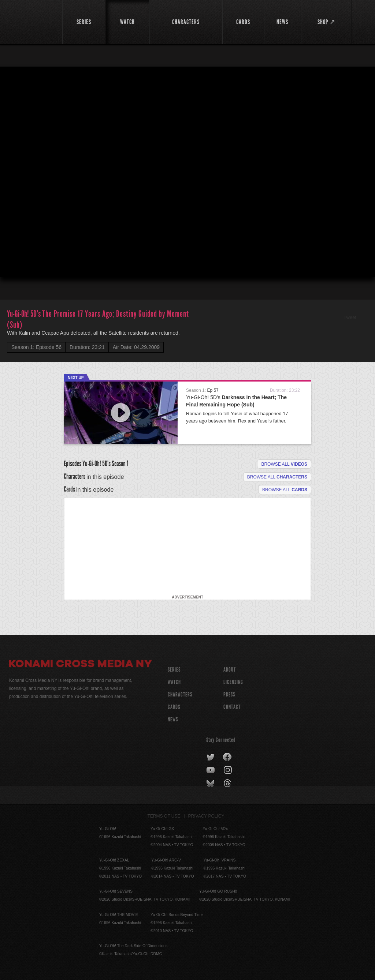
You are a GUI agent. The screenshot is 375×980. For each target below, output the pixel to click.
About (230, 670)
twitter (211, 757)
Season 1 (120, 463)
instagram (228, 770)
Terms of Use (164, 816)
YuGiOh (31, 22)
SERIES (174, 670)
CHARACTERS (180, 694)
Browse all (284, 464)
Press (229, 694)
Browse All (285, 490)
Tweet (350, 317)
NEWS (173, 719)
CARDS (174, 707)
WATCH (174, 682)
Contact (232, 707)
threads (228, 784)
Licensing (233, 682)
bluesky (211, 784)
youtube (211, 770)
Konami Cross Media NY (81, 665)
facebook (228, 757)
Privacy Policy (206, 816)
